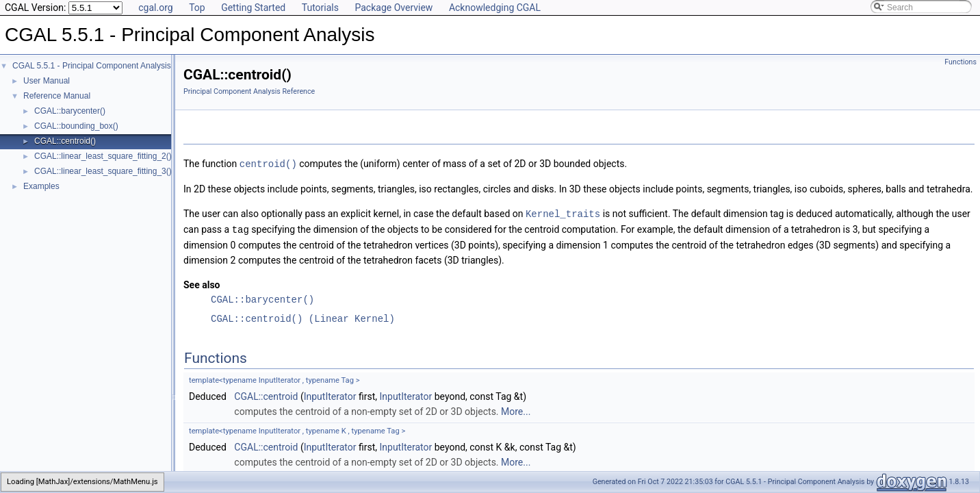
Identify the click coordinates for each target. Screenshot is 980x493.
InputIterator (330, 394)
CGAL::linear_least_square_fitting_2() (103, 156)
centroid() (268, 163)
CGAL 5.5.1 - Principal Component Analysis (92, 66)
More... (516, 409)
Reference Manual (57, 96)
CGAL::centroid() (65, 141)
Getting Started (253, 8)
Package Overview (394, 8)
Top (197, 8)
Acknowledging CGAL (495, 8)
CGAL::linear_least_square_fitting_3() (103, 171)
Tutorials (320, 8)
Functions (960, 62)
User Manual (47, 81)
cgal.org (155, 8)
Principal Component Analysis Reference (249, 91)
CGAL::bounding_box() (76, 126)
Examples (41, 186)
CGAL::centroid (266, 394)
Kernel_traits (563, 213)
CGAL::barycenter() (70, 111)
